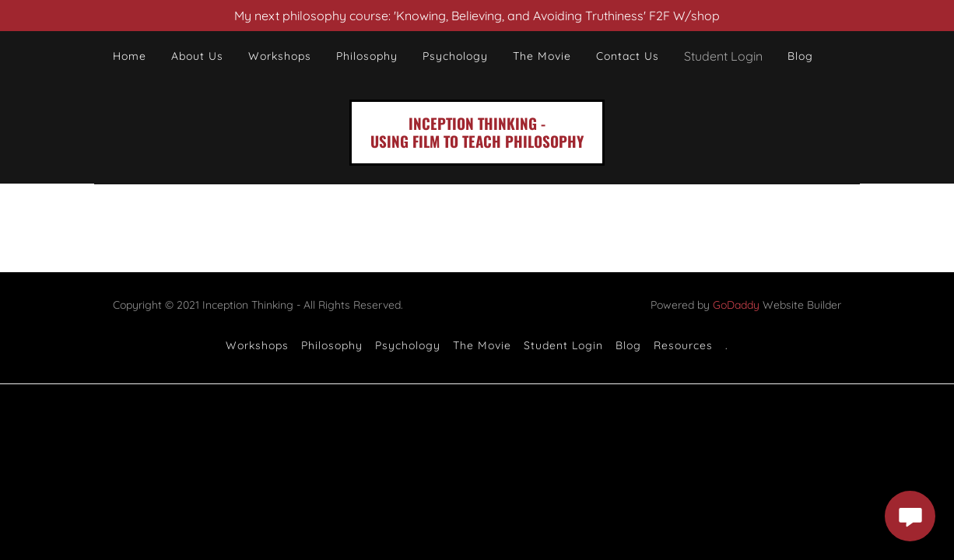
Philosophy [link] (367, 56)
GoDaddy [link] (736, 305)
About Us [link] (197, 56)
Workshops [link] (280, 56)
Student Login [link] (563, 345)
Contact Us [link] (628, 56)
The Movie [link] (542, 56)
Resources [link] (683, 345)
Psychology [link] (455, 56)
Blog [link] (800, 56)
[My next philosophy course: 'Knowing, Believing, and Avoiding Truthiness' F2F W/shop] (477, 16)
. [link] (727, 345)
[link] (477, 143)
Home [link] (130, 56)
